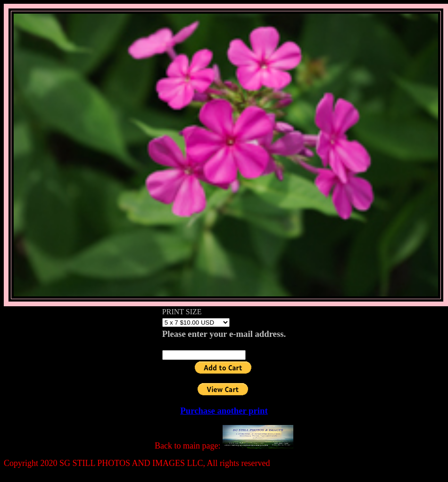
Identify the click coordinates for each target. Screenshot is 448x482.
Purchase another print (224, 411)
